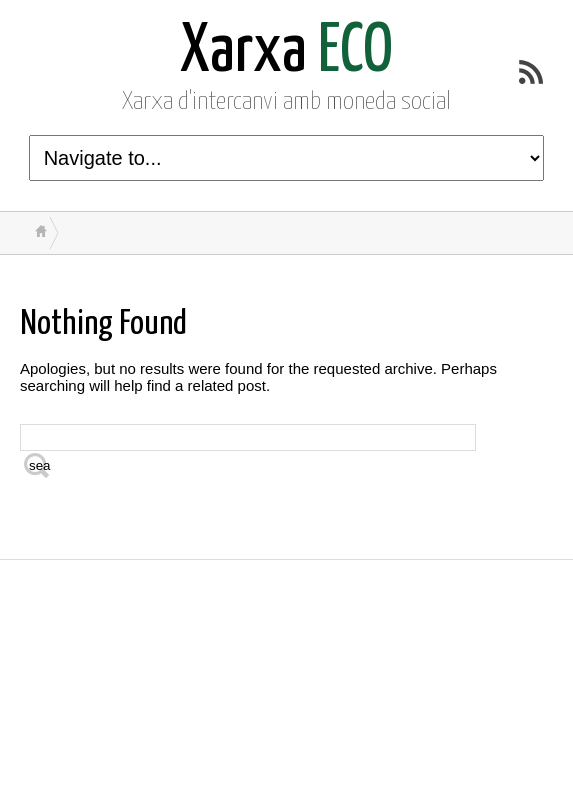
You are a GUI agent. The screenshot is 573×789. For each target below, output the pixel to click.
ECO (286, 52)
